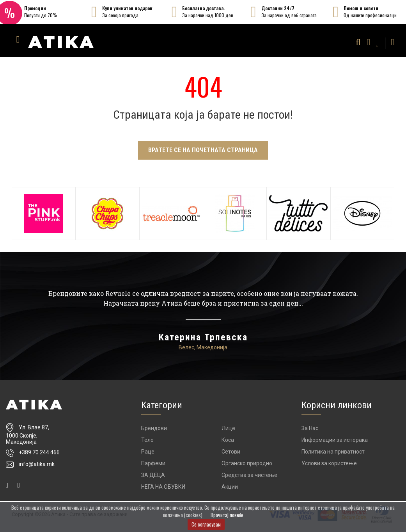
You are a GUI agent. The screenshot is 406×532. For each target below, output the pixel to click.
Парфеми (153, 465)
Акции (230, 489)
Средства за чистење (249, 477)
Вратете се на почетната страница (203, 150)
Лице (228, 430)
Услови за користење (329, 465)
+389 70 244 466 (39, 455)
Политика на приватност (333, 454)
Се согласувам (206, 524)
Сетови (231, 454)
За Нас (310, 430)
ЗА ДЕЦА (153, 477)
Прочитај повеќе (227, 515)
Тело (147, 442)
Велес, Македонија (203, 349)
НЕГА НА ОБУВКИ (163, 489)
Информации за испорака (335, 442)
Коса (228, 442)
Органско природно (247, 465)
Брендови (154, 430)
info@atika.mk (37, 466)
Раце (148, 454)
